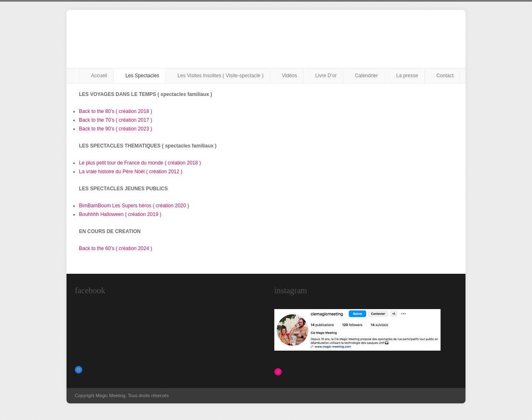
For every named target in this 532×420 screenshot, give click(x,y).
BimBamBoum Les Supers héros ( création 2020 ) (134, 206)
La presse (407, 76)
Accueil (99, 76)
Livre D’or (326, 76)
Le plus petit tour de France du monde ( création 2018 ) (140, 163)
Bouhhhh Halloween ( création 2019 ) (120, 214)
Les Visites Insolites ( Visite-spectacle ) (220, 76)
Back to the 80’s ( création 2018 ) (116, 111)
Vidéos (289, 76)
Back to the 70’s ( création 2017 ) (116, 120)
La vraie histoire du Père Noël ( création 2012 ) (131, 172)
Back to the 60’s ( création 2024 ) (116, 248)
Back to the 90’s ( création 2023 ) (116, 129)
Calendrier (366, 76)
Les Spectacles (142, 76)
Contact (445, 76)
